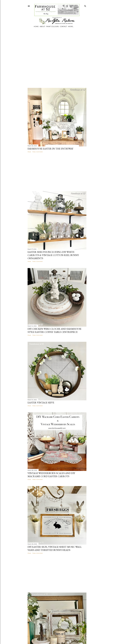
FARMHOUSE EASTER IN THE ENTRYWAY (50, 149)
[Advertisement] (24, 59)
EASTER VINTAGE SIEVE (41, 403)
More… (71, 27)
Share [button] (29, 152)
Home (36, 27)
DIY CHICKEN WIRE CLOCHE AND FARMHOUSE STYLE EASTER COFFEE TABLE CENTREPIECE (54, 330)
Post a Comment (38, 152)
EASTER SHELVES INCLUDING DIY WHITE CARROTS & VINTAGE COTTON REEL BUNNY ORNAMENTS (53, 255)
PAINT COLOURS (52, 27)
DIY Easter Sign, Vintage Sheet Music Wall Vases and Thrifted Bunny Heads (55, 548)
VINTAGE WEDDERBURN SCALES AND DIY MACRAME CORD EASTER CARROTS (51, 475)
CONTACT (63, 27)
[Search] (85, 6)
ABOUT (42, 27)
